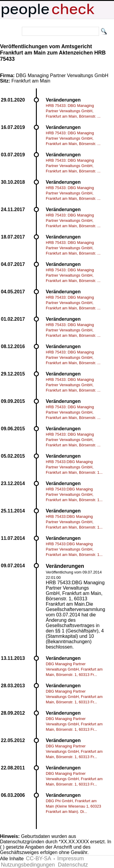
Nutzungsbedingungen (28, 865)
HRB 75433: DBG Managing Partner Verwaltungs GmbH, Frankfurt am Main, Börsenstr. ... (73, 111)
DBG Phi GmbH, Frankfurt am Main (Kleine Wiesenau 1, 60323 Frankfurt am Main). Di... (73, 806)
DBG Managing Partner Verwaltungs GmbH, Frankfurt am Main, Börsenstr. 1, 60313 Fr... (74, 669)
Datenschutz (73, 865)
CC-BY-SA (39, 858)
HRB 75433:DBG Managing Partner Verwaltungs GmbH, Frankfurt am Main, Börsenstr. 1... (74, 467)
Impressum (70, 858)
